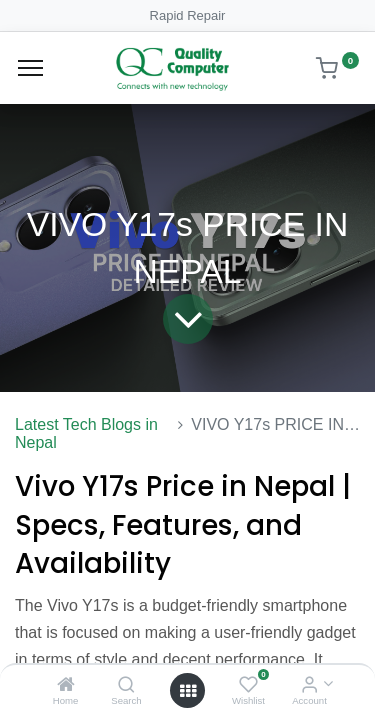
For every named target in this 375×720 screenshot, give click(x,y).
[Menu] (30, 68)
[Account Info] (309, 685)
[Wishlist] (248, 685)
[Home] (66, 685)
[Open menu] (188, 691)
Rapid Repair (188, 15)
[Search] (126, 685)
